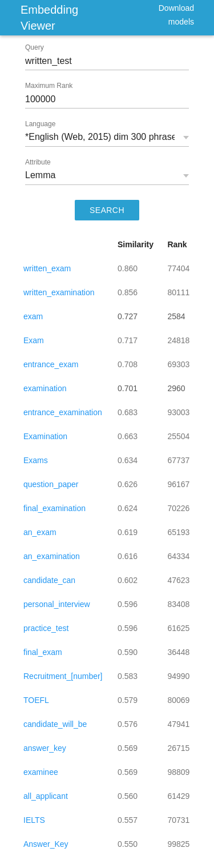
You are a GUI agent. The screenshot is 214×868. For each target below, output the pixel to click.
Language (40, 124)
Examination (45, 436)
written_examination (59, 292)
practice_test (46, 628)
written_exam (47, 268)
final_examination (54, 508)
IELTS (34, 820)
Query (35, 47)
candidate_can (49, 580)
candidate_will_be (55, 724)
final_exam (43, 652)
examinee (41, 772)
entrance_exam (51, 364)
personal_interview (57, 604)
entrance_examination (63, 412)
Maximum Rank (49, 86)
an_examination (52, 556)
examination (45, 388)
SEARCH (107, 210)
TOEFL (36, 700)
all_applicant (46, 796)
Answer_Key (46, 844)
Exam (34, 340)
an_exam (40, 532)
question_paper (51, 484)
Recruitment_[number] (63, 676)
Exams (36, 460)
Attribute (38, 162)
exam (33, 316)
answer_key (45, 748)
